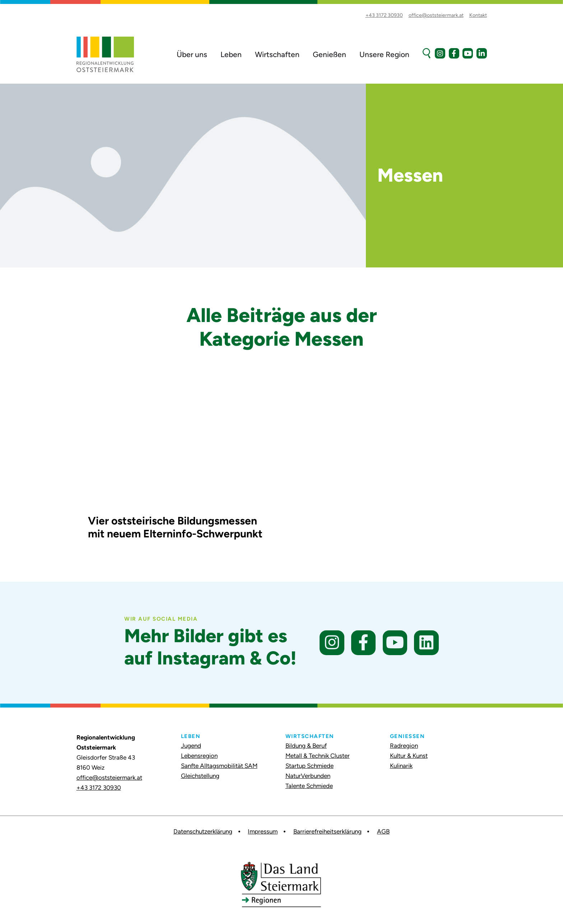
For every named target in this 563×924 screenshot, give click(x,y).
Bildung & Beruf (306, 746)
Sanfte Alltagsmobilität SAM (219, 766)
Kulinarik (401, 766)
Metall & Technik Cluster (318, 756)
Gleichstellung (200, 776)
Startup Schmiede (310, 766)
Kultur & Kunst (409, 756)
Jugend (191, 746)
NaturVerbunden (308, 776)
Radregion (404, 746)
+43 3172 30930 (99, 788)
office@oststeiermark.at (109, 778)
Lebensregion (199, 756)
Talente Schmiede (309, 786)
